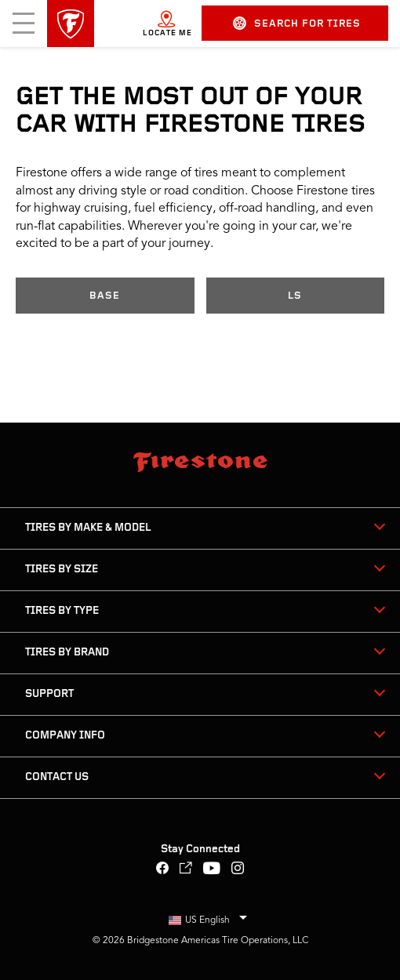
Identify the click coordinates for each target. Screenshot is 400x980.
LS (295, 296)
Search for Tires (297, 23)
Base (105, 296)
